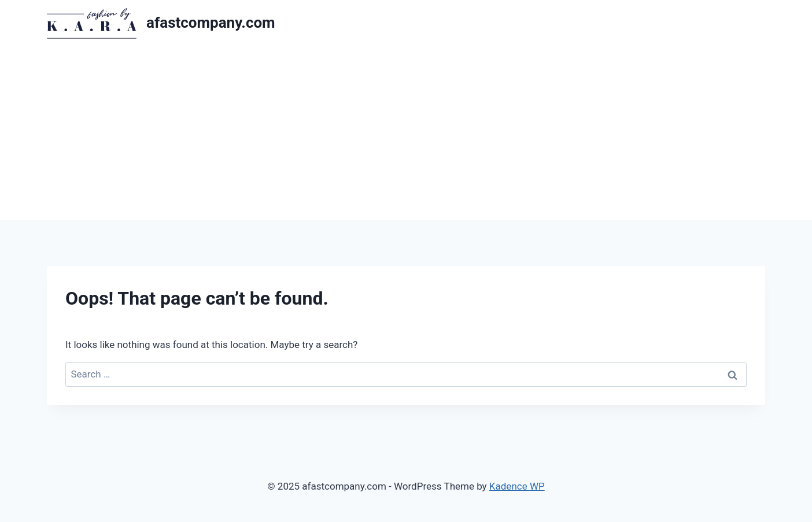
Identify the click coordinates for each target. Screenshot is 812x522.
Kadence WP (517, 486)
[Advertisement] (406, 133)
